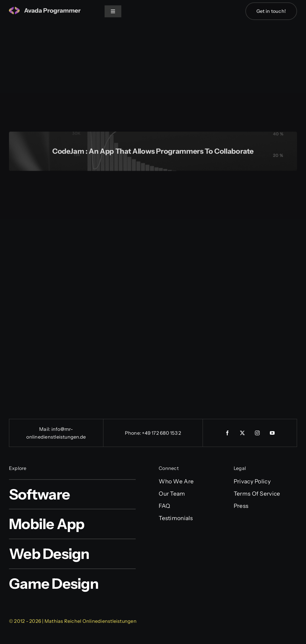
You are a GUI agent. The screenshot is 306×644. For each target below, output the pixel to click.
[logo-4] (45, 9)
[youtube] (272, 433)
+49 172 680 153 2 (162, 433)
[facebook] (227, 433)
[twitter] (242, 433)
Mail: (45, 429)
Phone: (134, 433)
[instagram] (257, 433)
